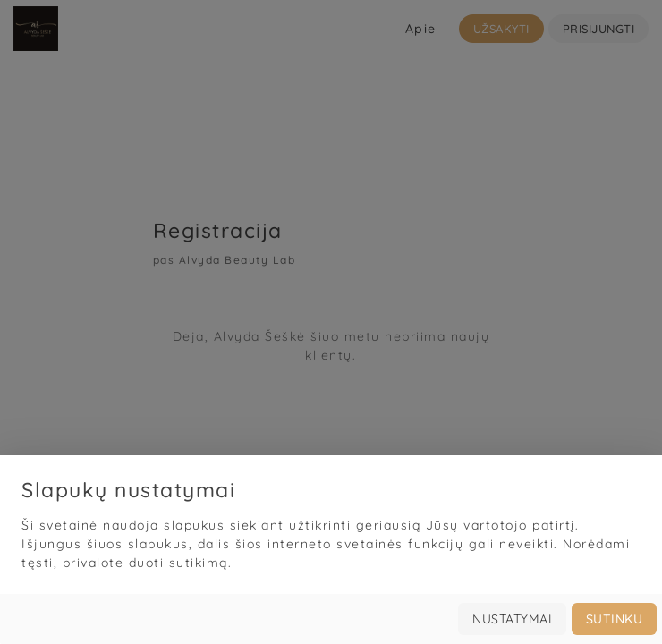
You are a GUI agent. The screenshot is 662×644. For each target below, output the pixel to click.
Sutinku (615, 619)
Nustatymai (512, 619)
